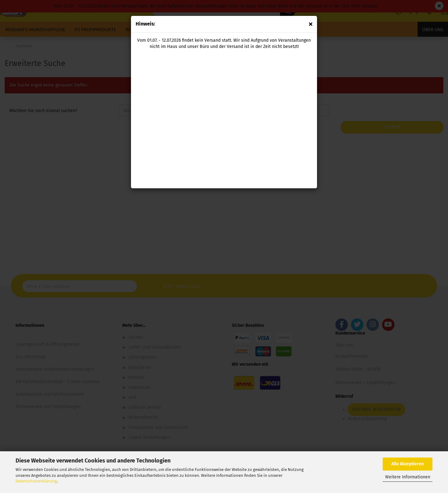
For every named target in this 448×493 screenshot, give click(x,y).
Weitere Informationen (408, 477)
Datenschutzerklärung (36, 481)
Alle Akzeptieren (408, 464)
